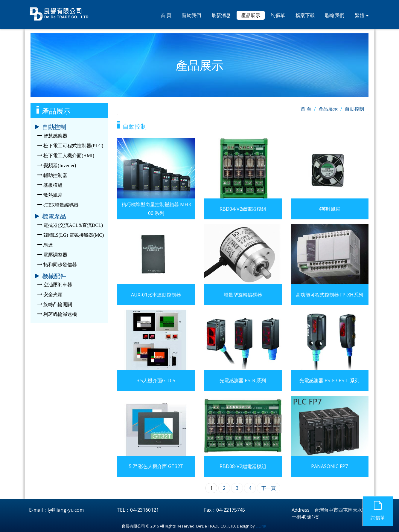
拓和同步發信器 (60, 265)
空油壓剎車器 (58, 285)
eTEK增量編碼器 (61, 205)
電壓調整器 (55, 255)
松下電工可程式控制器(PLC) (73, 146)
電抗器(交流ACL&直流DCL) (73, 225)
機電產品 (54, 216)
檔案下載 (305, 15)
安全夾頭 (53, 295)
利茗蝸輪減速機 (60, 314)
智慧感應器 (55, 136)
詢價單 (278, 15)
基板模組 (53, 185)
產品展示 (251, 15)
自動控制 (54, 127)
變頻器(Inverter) (60, 165)
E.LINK (261, 526)
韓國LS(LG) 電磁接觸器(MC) (74, 235)
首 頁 (166, 15)
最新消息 (221, 15)
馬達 (48, 245)
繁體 (362, 15)
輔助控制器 (55, 175)
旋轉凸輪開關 (58, 304)
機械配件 (54, 276)
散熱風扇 (53, 195)
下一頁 (269, 488)
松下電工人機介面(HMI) (69, 156)
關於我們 (191, 15)
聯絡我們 (335, 15)
